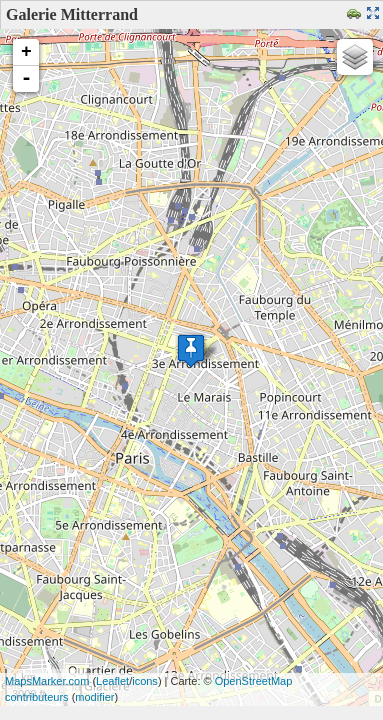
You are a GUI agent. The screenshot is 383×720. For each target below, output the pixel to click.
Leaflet (112, 681)
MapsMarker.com (47, 681)
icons (145, 681)
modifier (94, 697)
